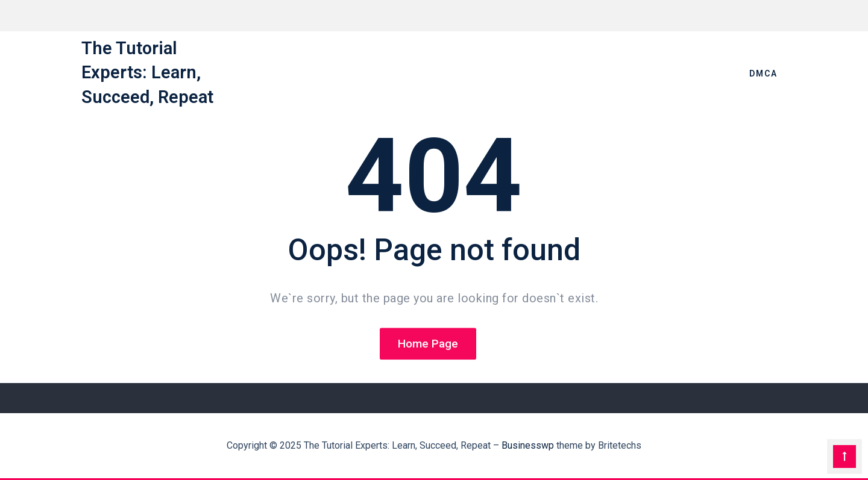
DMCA (763, 73)
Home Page (428, 344)
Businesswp (528, 445)
